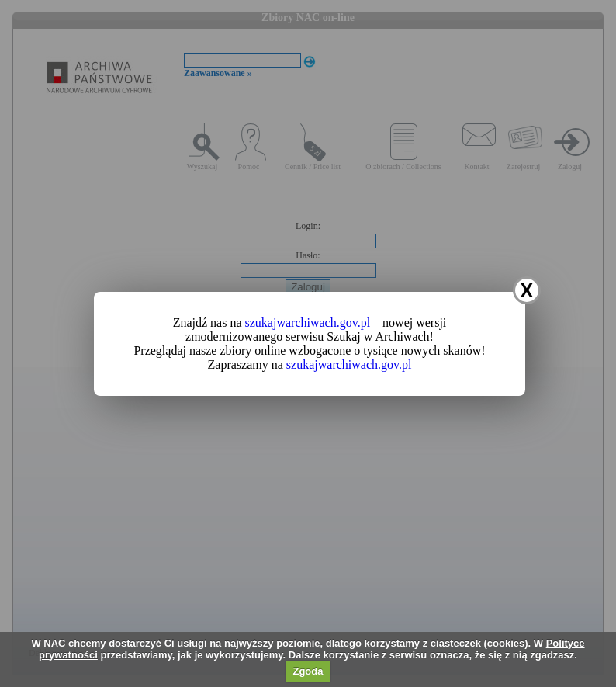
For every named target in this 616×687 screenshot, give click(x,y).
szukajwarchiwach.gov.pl (308, 323)
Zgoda (308, 671)
